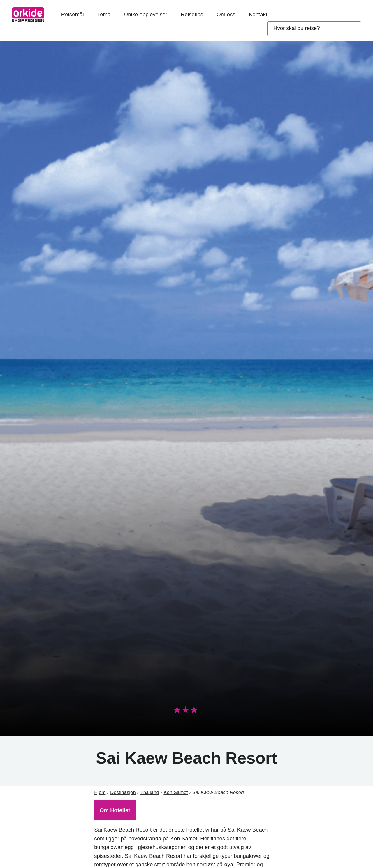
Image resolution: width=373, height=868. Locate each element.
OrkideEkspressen (28, 15)
